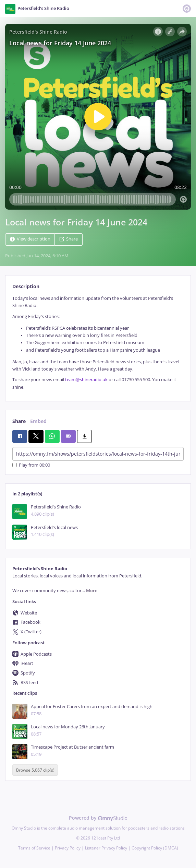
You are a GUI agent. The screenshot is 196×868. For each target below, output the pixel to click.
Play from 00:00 (31, 465)
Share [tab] (19, 421)
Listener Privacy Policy (106, 848)
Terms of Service (34, 848)
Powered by (98, 818)
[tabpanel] (98, 343)
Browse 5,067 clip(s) (35, 770)
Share (69, 239)
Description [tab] (26, 286)
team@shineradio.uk (86, 380)
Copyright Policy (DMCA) (155, 848)
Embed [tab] (38, 421)
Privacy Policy (68, 848)
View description (30, 239)
